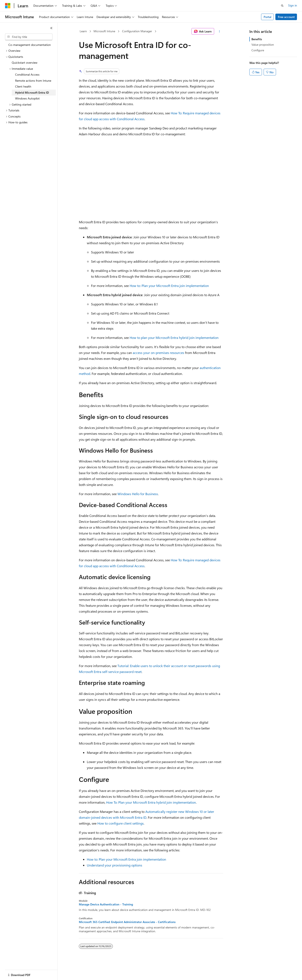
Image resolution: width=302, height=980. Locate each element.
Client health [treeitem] (23, 86)
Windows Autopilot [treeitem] (27, 98)
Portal (268, 17)
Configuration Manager (137, 31)
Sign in (293, 5)
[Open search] (282, 6)
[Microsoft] (8, 6)
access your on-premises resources (158, 353)
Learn (83, 31)
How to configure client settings (120, 823)
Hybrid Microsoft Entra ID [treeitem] (32, 92)
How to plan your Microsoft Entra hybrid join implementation (174, 338)
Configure (258, 50)
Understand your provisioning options (115, 865)
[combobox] (29, 37)
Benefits (257, 39)
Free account (286, 17)
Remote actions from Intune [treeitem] (33, 81)
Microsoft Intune (104, 31)
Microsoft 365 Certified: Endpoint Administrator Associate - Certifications (127, 922)
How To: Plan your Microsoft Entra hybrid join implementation (151, 802)
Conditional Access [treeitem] (27, 74)
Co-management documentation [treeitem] (30, 45)
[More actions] (219, 31)
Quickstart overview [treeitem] (25, 63)
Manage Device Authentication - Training (106, 904)
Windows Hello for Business (138, 494)
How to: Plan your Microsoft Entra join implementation (169, 286)
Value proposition (263, 45)
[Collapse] (51, 28)
